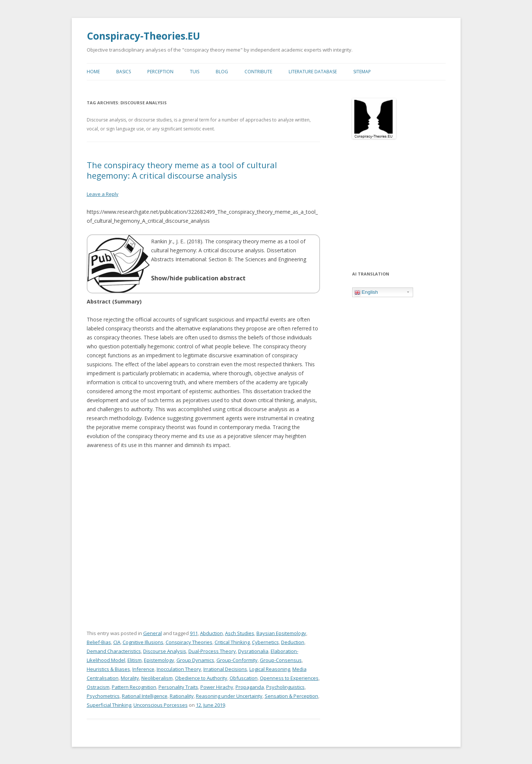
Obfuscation (244, 677)
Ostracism (98, 686)
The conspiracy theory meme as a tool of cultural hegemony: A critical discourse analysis (182, 169)
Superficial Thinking (109, 704)
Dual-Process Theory (212, 650)
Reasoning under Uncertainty (229, 695)
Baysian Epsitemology (281, 632)
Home (93, 71)
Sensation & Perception (291, 695)
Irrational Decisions (225, 668)
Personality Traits (178, 686)
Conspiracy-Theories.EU (143, 36)
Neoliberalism (157, 677)
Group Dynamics (195, 659)
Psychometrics (103, 695)
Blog (222, 71)
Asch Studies (240, 632)
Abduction (211, 632)
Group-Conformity (237, 659)
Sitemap (362, 71)
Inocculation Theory (179, 668)
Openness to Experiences (289, 677)
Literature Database (313, 71)
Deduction (293, 641)
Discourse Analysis (165, 650)
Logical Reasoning (270, 668)
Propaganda (250, 686)
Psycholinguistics (285, 686)
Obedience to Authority (201, 677)
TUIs (195, 71)
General (153, 632)
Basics (124, 71)
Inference (143, 668)
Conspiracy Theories (189, 641)
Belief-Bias (99, 641)
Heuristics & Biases (108, 668)
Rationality (182, 695)
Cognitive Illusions (143, 641)
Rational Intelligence (145, 695)
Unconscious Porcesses (161, 704)
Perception (160, 71)
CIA (117, 641)
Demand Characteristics (114, 650)
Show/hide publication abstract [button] (198, 277)
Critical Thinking (232, 641)
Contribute (258, 71)
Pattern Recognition (134, 686)
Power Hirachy (217, 686)
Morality (130, 677)
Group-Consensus (281, 659)
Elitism (135, 659)
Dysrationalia (253, 650)
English (366, 292)
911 (194, 632)
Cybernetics (265, 641)
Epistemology (159, 659)
